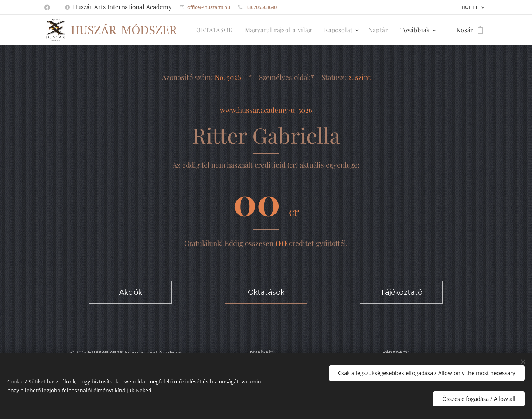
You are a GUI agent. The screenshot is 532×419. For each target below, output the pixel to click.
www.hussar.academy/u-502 (264, 110)
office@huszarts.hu (209, 7)
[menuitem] (216, 30)
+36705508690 (261, 7)
